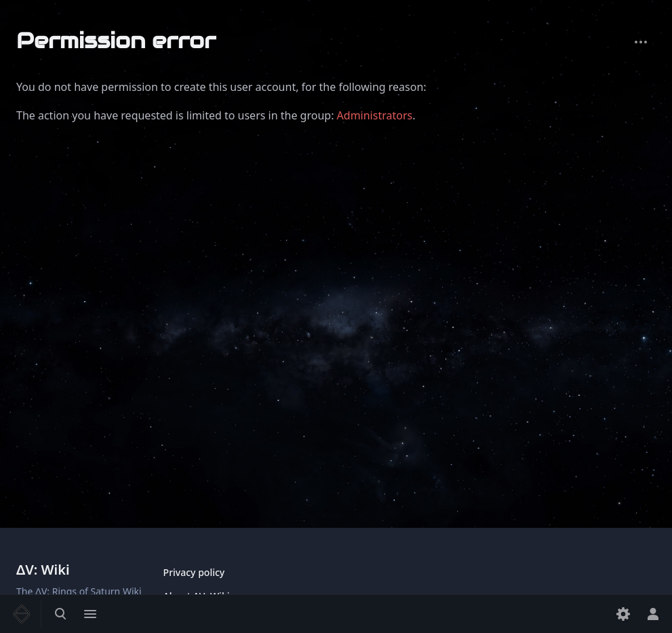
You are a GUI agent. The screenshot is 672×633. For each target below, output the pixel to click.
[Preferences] (623, 614)
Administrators (375, 115)
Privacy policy (194, 572)
